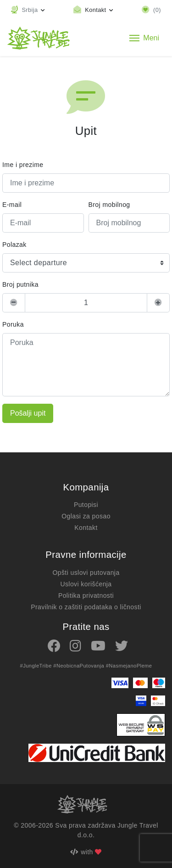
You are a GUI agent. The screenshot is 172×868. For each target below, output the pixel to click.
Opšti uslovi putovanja (86, 573)
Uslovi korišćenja (86, 584)
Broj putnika (20, 284)
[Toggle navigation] (144, 38)
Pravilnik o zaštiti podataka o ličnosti (86, 607)
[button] (28, 10)
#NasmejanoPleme (129, 666)
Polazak (14, 245)
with (86, 852)
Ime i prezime (23, 165)
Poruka (13, 324)
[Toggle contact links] (93, 10)
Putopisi (86, 505)
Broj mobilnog (109, 205)
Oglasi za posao (86, 516)
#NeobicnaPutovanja (79, 666)
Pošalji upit (28, 413)
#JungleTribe (36, 666)
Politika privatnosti (86, 595)
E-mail (12, 205)
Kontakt (86, 528)
